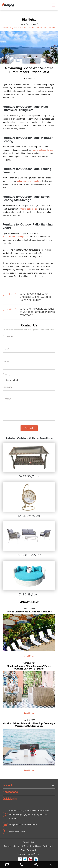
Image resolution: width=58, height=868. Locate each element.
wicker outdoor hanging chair (15, 237)
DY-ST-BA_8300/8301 (29, 555)
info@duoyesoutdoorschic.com (20, 825)
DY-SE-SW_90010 (29, 516)
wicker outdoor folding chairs (29, 181)
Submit (29, 428)
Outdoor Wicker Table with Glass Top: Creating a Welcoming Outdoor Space (29, 725)
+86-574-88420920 (14, 831)
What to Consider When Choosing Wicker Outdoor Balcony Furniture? (35, 297)
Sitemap (21, 854)
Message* (7, 399)
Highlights (32, 24)
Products (8, 785)
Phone (6, 362)
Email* (6, 349)
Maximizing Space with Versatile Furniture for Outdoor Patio (29, 28)
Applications (10, 792)
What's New (29, 602)
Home (23, 24)
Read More (29, 656)
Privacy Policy (32, 854)
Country (7, 374)
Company (7, 387)
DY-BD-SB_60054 (29, 595)
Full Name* (8, 336)
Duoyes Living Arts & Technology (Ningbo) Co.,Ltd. (27, 846)
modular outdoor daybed (42, 150)
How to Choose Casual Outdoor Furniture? (29, 612)
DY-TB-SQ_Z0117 (29, 476)
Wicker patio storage (29, 209)
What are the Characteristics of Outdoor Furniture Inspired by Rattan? (37, 312)
